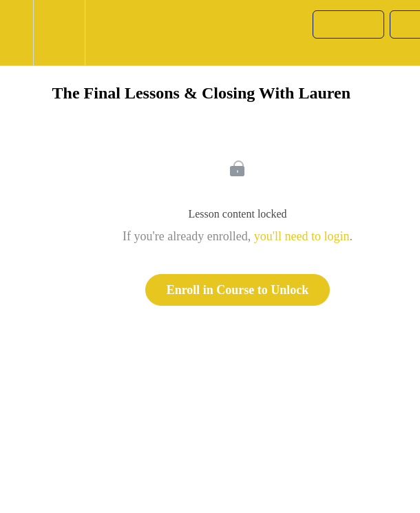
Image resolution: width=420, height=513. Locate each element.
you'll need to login (302, 236)
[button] (17, 33)
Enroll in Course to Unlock (238, 290)
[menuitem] (59, 33)
